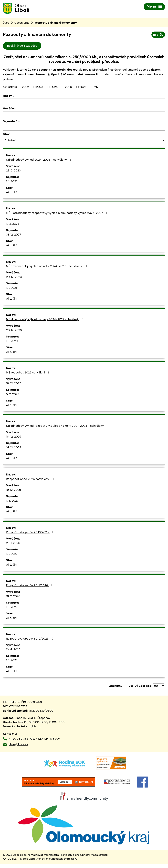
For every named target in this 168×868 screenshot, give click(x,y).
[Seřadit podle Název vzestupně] (14, 96)
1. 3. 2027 (12, 501)
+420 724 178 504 (48, 739)
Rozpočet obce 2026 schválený (31, 479)
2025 (68, 87)
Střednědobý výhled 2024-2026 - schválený (39, 160)
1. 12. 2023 (13, 224)
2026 (83, 87)
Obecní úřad (22, 23)
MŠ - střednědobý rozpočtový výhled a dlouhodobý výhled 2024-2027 (58, 213)
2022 (25, 87)
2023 (40, 87)
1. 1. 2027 (12, 182)
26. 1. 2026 (13, 543)
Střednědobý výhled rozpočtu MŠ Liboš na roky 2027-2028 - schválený (55, 426)
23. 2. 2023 (13, 171)
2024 (54, 87)
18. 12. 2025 (14, 384)
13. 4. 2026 (13, 650)
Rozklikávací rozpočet (22, 46)
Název (7, 96)
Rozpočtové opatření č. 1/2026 (30, 586)
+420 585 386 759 (22, 739)
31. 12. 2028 (14, 448)
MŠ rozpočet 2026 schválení (28, 373)
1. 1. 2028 (12, 288)
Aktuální (12, 193)
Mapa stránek (99, 859)
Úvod (6, 23)
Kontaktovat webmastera (43, 859)
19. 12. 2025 (14, 490)
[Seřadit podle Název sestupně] (14, 97)
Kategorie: (10, 87)
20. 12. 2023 (14, 277)
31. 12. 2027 (14, 235)
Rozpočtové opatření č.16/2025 (30, 533)
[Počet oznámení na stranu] (158, 686)
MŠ (96, 87)
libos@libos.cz (19, 745)
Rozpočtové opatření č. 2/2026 (30, 639)
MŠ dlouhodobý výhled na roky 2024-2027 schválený (45, 320)
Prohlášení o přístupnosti (75, 859)
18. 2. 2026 (13, 597)
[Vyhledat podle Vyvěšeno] (84, 115)
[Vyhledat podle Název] (84, 102)
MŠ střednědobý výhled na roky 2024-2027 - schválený (47, 267)
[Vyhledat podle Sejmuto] (84, 128)
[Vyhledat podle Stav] (84, 141)
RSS (158, 35)
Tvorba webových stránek (35, 863)
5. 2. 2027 (13, 395)
